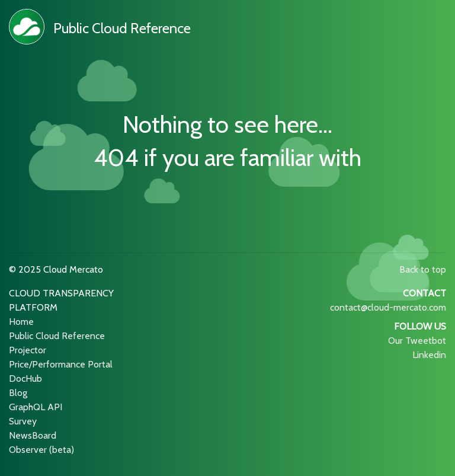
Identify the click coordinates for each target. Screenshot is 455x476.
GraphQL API (36, 407)
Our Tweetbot (417, 341)
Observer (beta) (41, 450)
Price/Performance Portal (61, 364)
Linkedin (429, 355)
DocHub (25, 378)
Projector (28, 350)
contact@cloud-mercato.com (388, 307)
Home (21, 322)
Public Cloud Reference (122, 28)
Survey (23, 421)
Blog (18, 393)
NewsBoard (33, 435)
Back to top (423, 269)
